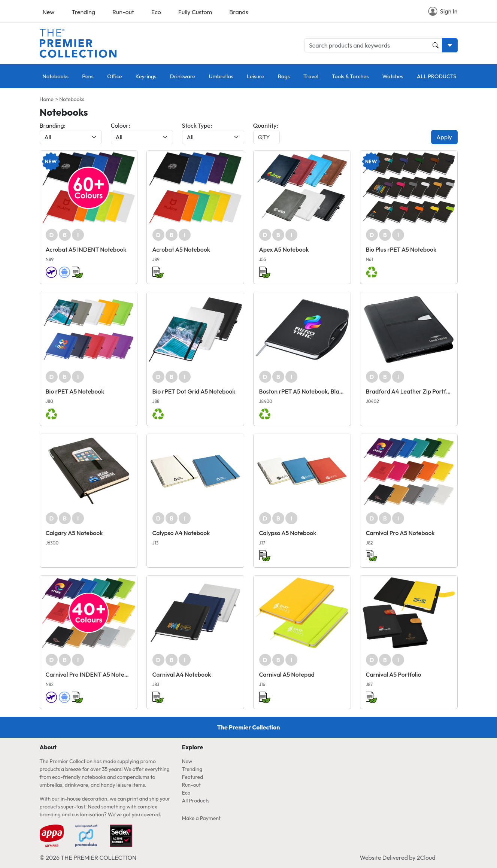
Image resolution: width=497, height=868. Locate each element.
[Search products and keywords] (373, 45)
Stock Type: (197, 125)
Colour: (121, 125)
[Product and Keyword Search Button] (436, 45)
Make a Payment (201, 818)
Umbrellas (221, 76)
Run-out (123, 12)
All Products (196, 801)
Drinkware (183, 76)
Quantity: (266, 125)
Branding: (53, 125)
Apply (444, 137)
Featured (193, 777)
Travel (311, 76)
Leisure (255, 76)
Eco (156, 12)
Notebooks (56, 76)
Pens (88, 76)
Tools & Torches (350, 76)
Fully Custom (195, 12)
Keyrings (146, 76)
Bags (284, 76)
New (49, 12)
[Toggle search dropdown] (450, 45)
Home (47, 99)
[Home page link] (78, 42)
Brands (239, 12)
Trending (83, 12)
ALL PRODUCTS (437, 76)
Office (115, 76)
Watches (393, 76)
